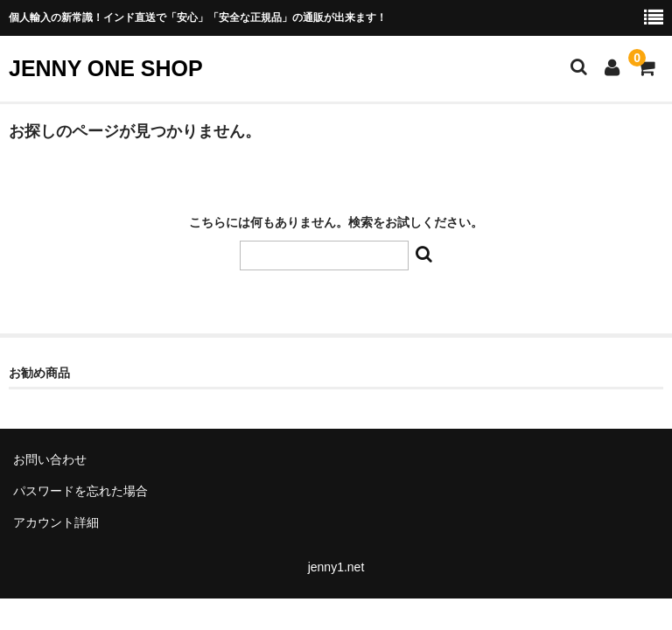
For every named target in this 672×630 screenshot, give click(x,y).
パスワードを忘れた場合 (80, 491)
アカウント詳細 (56, 522)
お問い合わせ (50, 459)
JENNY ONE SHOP (106, 68)
